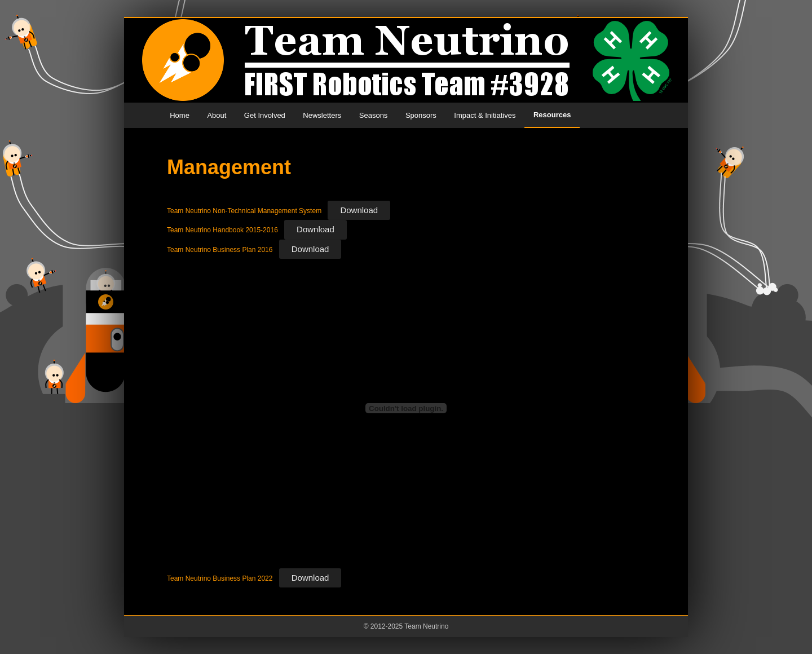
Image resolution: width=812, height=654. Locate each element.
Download (359, 210)
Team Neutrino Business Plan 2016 (220, 250)
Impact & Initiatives (485, 115)
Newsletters (322, 115)
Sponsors (421, 115)
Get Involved (265, 115)
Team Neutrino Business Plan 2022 (220, 578)
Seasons (374, 115)
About (217, 115)
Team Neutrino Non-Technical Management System (244, 211)
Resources (552, 115)
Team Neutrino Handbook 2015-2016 (222, 230)
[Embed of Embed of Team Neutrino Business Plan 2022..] (406, 408)
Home (180, 115)
